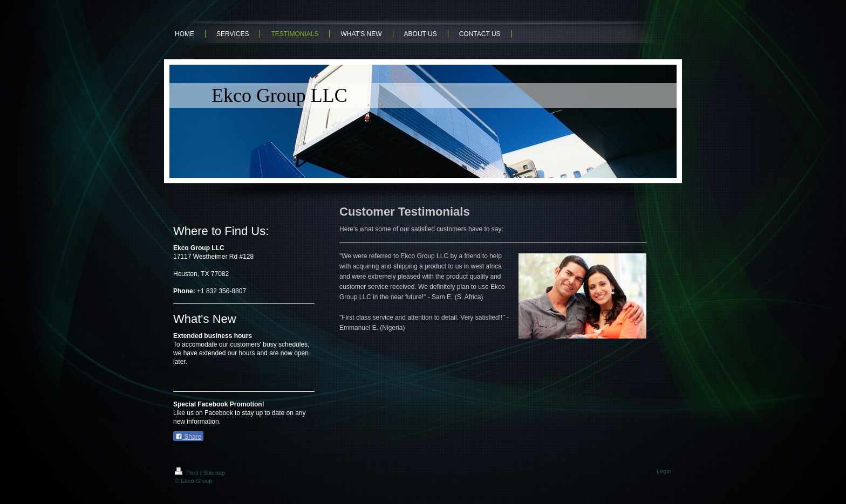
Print (187, 473)
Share (188, 437)
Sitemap (214, 473)
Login (664, 471)
